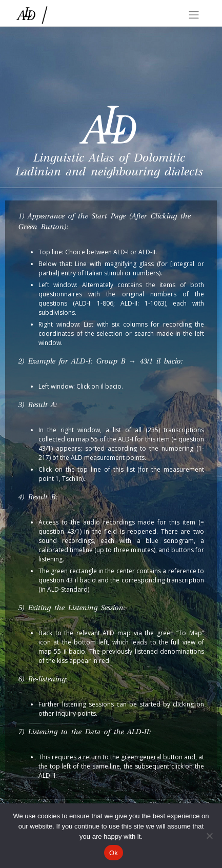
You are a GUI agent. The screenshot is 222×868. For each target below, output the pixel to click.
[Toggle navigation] (194, 15)
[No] (209, 836)
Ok (114, 853)
